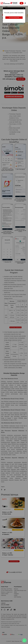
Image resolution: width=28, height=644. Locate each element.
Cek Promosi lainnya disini (14, 18)
